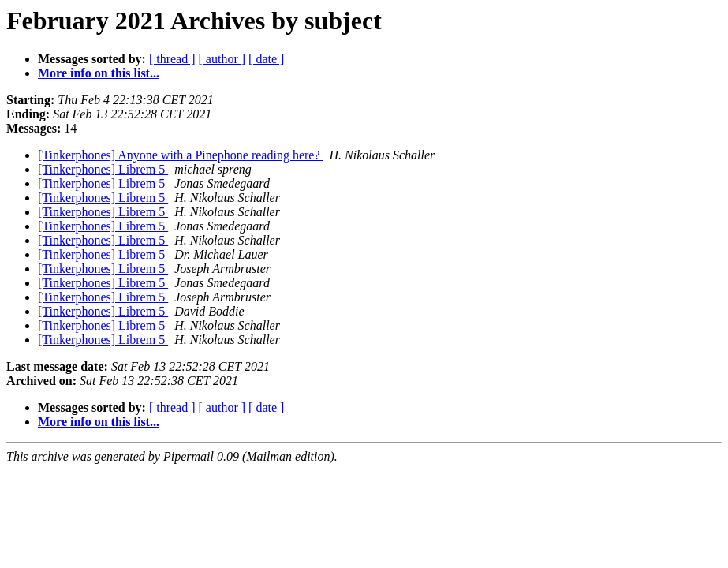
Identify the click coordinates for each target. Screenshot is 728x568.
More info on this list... (99, 73)
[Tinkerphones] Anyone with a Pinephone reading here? (181, 155)
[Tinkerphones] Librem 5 (103, 169)
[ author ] (222, 59)
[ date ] (266, 59)
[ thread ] (172, 59)
